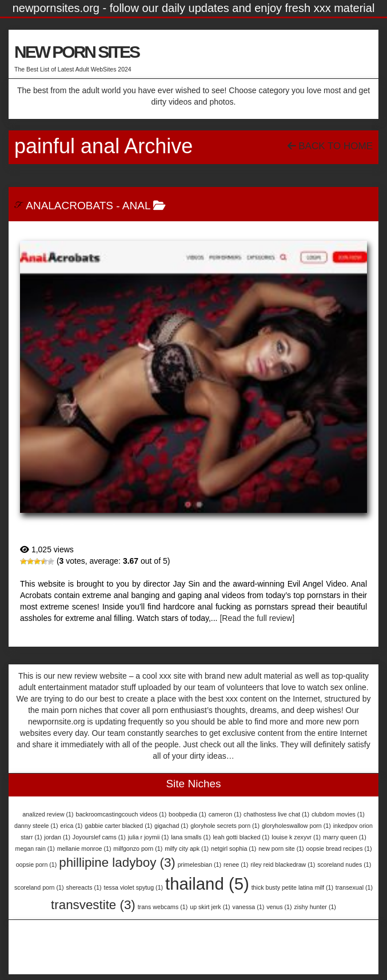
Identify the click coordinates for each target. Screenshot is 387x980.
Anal (136, 206)
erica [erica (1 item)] (71, 826)
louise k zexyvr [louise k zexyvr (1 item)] (296, 837)
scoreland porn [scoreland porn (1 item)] (39, 887)
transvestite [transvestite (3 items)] (93, 905)
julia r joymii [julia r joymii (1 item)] (149, 837)
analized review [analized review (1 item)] (48, 814)
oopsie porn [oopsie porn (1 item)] (37, 865)
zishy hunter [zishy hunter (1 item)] (315, 907)
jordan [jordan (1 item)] (57, 837)
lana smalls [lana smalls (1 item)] (191, 837)
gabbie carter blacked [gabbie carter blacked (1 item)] (118, 826)
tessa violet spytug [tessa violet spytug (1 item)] (133, 887)
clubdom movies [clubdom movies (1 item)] (338, 814)
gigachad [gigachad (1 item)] (171, 826)
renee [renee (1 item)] (236, 865)
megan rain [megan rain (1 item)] (35, 848)
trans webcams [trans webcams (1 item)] (163, 907)
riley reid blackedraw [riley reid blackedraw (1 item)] (283, 865)
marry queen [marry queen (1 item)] (345, 837)
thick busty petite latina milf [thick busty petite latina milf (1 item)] (292, 887)
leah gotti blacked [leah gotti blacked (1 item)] (241, 837)
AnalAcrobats (69, 206)
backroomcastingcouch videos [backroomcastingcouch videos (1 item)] (121, 814)
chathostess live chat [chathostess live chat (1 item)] (276, 814)
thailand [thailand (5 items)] (207, 884)
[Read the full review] (257, 618)
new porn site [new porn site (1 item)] (281, 848)
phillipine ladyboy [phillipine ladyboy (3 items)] (117, 863)
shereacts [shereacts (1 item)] (83, 887)
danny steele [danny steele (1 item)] (36, 826)
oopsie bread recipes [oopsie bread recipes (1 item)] (339, 848)
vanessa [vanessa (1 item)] (249, 907)
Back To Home (330, 146)
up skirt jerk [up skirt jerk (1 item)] (210, 907)
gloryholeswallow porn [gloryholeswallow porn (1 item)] (296, 826)
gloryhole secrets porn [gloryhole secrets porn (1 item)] (225, 826)
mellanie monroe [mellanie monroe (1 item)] (84, 848)
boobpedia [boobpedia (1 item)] (187, 814)
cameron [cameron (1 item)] (225, 814)
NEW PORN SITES (77, 52)
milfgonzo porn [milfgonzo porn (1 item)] (138, 848)
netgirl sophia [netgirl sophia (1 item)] (234, 848)
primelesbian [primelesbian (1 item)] (200, 865)
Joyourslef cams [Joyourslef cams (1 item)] (99, 837)
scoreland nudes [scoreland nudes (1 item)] (344, 865)
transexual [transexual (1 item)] (354, 887)
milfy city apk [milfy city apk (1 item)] (187, 848)
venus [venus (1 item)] (279, 907)
